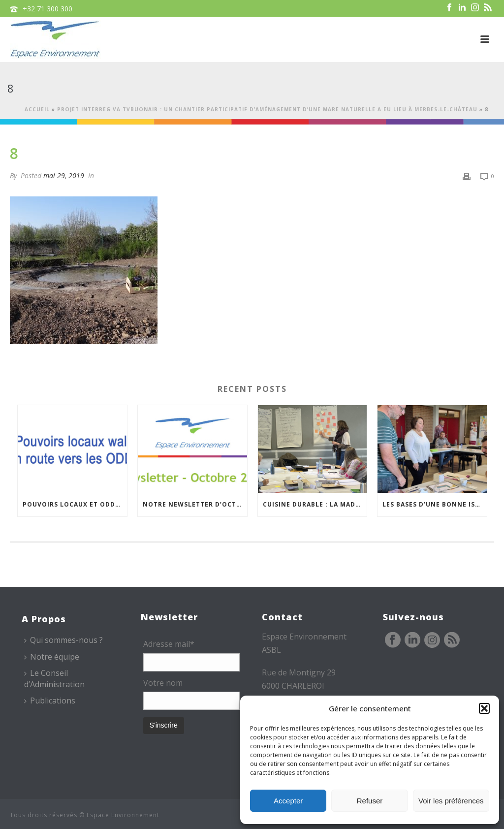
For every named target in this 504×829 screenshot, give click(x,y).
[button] (484, 708)
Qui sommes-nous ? (63, 640)
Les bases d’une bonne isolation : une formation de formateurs (435, 504)
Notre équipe (52, 657)
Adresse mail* (169, 644)
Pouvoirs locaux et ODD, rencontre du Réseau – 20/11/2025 (75, 504)
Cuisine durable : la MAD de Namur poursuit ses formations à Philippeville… (315, 504)
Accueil (37, 109)
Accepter (288, 801)
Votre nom (163, 683)
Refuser (370, 801)
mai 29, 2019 (64, 175)
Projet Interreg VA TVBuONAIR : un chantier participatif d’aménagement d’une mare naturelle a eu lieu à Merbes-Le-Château (267, 109)
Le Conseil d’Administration (54, 679)
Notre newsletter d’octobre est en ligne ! (195, 504)
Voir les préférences (451, 801)
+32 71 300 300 (47, 9)
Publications (50, 701)
